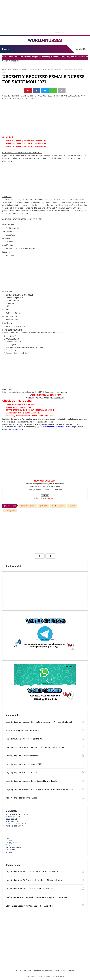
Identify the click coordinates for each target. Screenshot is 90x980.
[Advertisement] (45, 18)
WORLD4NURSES (45, 40)
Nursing (39, 69)
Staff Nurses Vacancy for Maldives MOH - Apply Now (30, 906)
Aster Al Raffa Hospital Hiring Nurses (21, 798)
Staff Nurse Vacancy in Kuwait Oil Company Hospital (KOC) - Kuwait (37, 898)
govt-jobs (10, 819)
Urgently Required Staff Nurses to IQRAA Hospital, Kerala (32, 872)
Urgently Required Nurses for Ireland (22, 773)
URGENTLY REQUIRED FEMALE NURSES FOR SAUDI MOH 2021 (43, 79)
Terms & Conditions (14, 848)
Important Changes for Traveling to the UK (44, 57)
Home (4, 69)
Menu (5, 49)
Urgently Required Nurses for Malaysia (22, 756)
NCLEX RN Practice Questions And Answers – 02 (26, 144)
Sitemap (9, 846)
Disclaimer (10, 850)
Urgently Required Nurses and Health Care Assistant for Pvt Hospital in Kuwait (39, 722)
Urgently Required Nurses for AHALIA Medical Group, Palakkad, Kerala (35, 748)
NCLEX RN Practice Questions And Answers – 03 (26, 147)
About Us (10, 841)
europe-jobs (11, 817)
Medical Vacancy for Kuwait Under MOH (23, 731)
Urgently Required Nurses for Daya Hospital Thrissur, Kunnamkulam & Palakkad (40, 790)
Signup (9, 852)
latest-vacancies (31, 69)
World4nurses (51, 499)
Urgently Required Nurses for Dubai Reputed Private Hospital (32, 781)
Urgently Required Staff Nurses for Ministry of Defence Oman (34, 881)
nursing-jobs (46, 69)
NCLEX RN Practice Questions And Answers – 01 (26, 141)
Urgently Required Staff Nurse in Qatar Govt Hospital (30, 889)
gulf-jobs (22, 69)
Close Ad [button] (59, 32)
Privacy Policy (12, 843)
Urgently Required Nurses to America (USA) (24, 765)
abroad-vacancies (12, 69)
